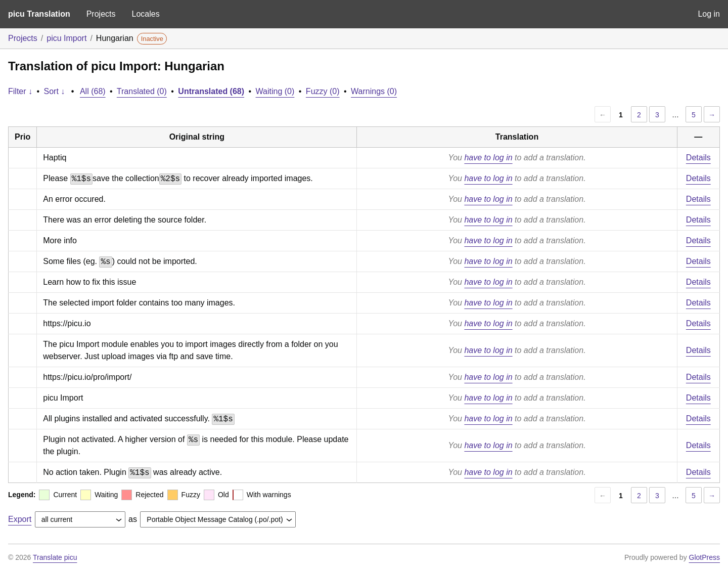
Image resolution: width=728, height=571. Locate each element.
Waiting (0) (275, 91)
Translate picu (55, 557)
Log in (709, 14)
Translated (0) (142, 91)
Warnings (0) (374, 91)
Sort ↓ (55, 91)
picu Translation (39, 14)
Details (698, 158)
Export (20, 519)
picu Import (66, 38)
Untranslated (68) (211, 91)
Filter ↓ (20, 91)
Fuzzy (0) (323, 91)
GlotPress (704, 557)
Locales (145, 14)
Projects (101, 14)
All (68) (93, 91)
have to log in (488, 158)
